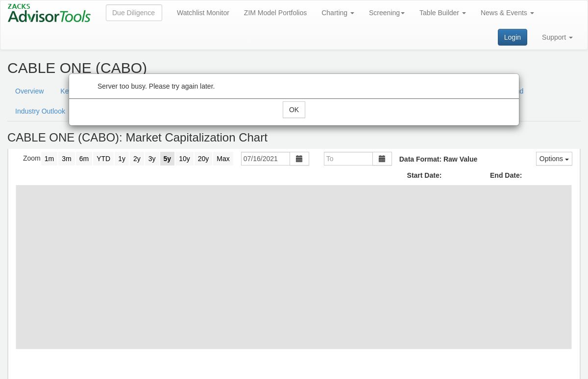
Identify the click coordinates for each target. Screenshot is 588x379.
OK (294, 110)
